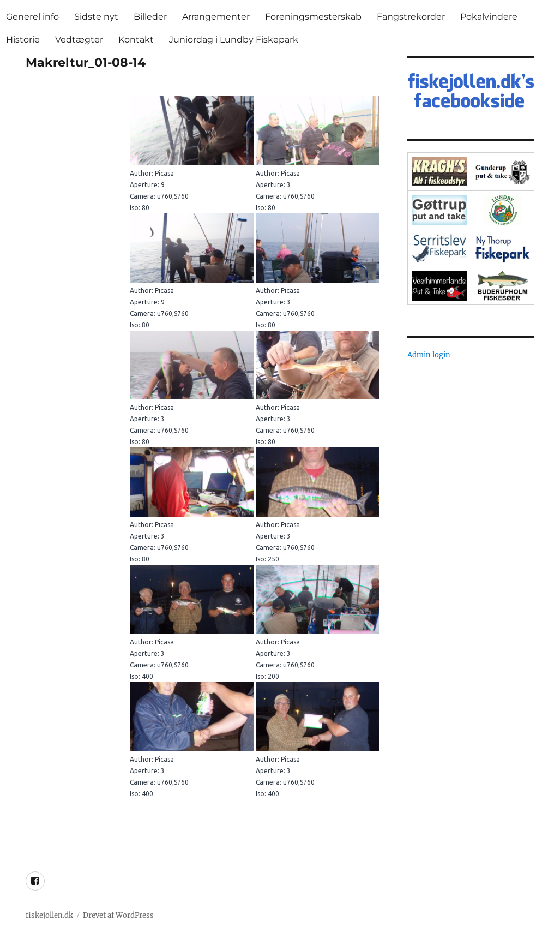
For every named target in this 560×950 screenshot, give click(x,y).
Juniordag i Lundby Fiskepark (234, 40)
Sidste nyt (96, 17)
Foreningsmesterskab (313, 17)
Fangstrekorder (411, 17)
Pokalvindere (489, 17)
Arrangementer (216, 17)
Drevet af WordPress (118, 915)
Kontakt (136, 40)
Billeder (150, 17)
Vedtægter (79, 40)
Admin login (429, 355)
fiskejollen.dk (49, 915)
